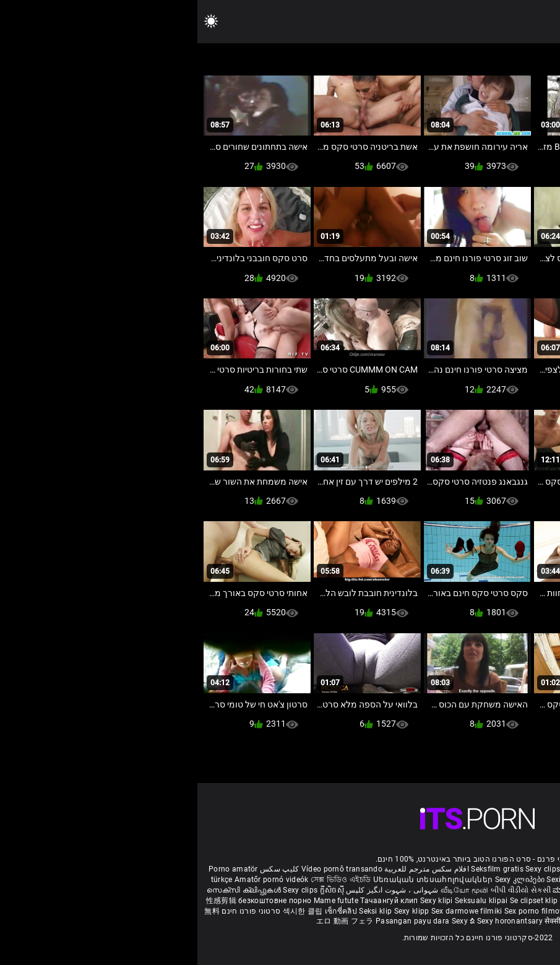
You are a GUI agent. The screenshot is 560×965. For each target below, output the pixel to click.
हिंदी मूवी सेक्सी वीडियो (449, 890)
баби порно (474, 880)
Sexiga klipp (371, 880)
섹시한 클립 (106, 911)
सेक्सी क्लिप (365, 921)
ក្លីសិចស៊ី (135, 890)
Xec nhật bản (484, 869)
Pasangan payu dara (216, 921)
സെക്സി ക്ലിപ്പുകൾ (47, 890)
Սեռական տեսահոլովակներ (237, 880)
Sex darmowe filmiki (269, 911)
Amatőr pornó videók (74, 880)
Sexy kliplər (391, 911)
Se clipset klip (338, 901)
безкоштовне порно (77, 901)
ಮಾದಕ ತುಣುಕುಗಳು (386, 890)
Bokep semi (432, 911)
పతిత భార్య (502, 890)
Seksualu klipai (285, 901)
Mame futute (139, 901)
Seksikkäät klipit (423, 880)
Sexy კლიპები (324, 880)
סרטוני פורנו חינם (54, 911)
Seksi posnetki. (526, 901)
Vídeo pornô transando (144, 869)
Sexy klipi (240, 901)
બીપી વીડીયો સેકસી (323, 890)
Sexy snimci (441, 901)
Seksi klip (179, 911)
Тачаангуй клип (193, 901)
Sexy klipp (215, 911)
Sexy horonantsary (313, 921)
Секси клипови (391, 901)
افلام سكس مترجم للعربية (229, 869)
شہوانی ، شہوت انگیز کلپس (194, 890)
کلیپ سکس (82, 869)
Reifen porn (529, 869)
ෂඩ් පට (395, 921)
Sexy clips (346, 869)
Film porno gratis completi (411, 869)
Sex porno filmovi (338, 911)
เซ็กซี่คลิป (144, 911)
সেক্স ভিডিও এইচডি (143, 880)
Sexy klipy (480, 901)
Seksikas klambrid (487, 911)
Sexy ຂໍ (267, 921)
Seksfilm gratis (300, 869)
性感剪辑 (25, 901)
